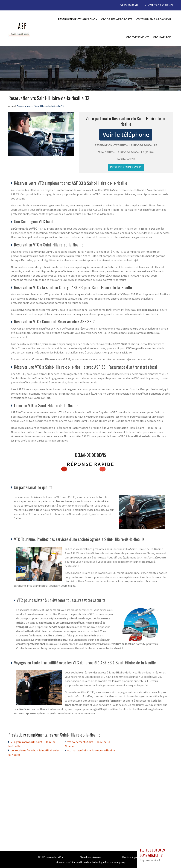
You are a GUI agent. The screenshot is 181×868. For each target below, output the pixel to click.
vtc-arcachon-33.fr (54, 857)
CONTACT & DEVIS (160, 5)
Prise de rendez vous (126, 167)
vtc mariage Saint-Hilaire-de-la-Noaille (91, 750)
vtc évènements (138, 37)
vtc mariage (162, 37)
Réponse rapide (91, 464)
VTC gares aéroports (117, 19)
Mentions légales (130, 857)
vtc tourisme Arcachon (153, 19)
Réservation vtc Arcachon (78, 19)
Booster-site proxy (115, 862)
